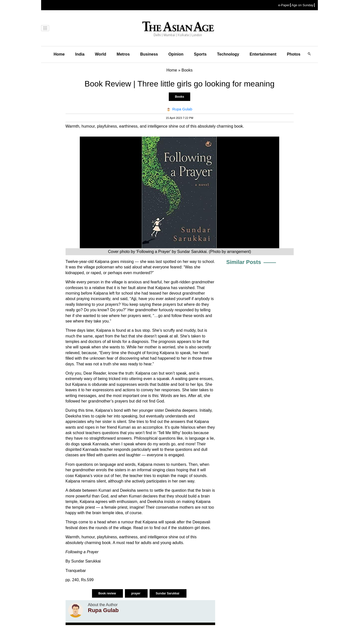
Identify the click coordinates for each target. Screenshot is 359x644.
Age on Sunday (302, 5)
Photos (294, 54)
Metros (123, 54)
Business (149, 54)
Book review (107, 593)
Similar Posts (244, 262)
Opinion (176, 54)
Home (59, 54)
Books (180, 97)
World (101, 54)
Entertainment (263, 54)
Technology (228, 54)
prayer (136, 593)
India (80, 54)
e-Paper (284, 5)
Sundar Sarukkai (168, 593)
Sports (200, 54)
